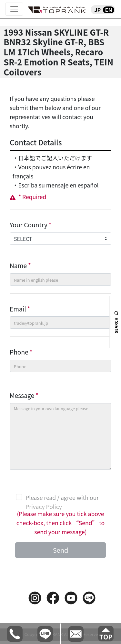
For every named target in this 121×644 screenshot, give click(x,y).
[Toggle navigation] (14, 9)
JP (97, 10)
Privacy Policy (44, 507)
